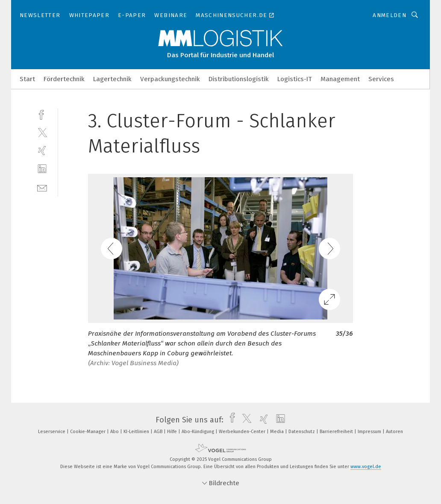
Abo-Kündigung (198, 432)
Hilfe (173, 432)
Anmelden (390, 15)
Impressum (370, 432)
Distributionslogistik (239, 79)
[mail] (42, 187)
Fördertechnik (64, 79)
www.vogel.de (366, 467)
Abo (115, 432)
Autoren (394, 432)
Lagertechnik (112, 79)
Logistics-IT (295, 79)
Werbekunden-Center (243, 432)
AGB (159, 432)
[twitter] (42, 132)
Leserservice (52, 432)
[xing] (42, 151)
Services (381, 79)
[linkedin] (42, 169)
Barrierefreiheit (337, 432)
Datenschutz (302, 432)
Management (340, 79)
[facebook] (42, 114)
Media (278, 432)
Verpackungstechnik (170, 79)
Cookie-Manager (88, 432)
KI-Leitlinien (137, 432)
